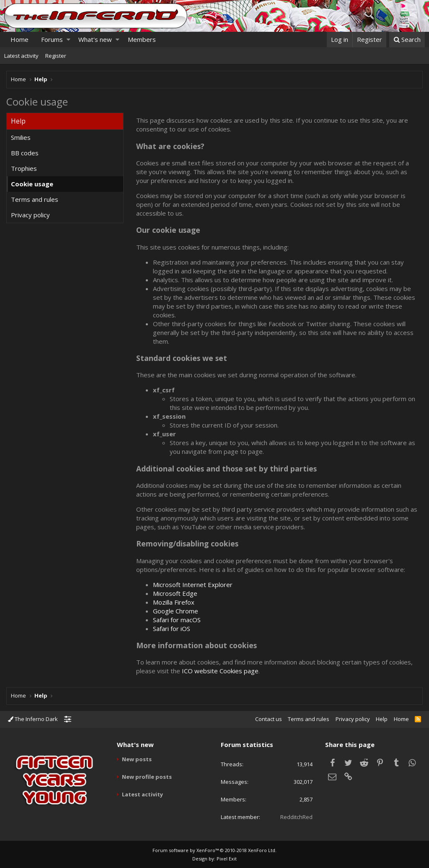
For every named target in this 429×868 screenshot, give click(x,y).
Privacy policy (30, 215)
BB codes (25, 153)
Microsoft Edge (175, 593)
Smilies (21, 137)
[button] (68, 40)
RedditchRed (296, 817)
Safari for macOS (177, 620)
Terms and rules (35, 199)
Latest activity (21, 56)
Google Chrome (176, 611)
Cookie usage (32, 184)
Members (142, 39)
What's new (95, 39)
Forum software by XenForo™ (214, 850)
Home (19, 39)
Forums (52, 39)
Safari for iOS (172, 628)
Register (56, 56)
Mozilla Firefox (174, 602)
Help (382, 719)
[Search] (407, 40)
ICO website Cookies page (220, 671)
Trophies (24, 168)
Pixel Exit (227, 859)
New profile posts (147, 777)
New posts (137, 759)
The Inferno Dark (33, 719)
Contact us (269, 719)
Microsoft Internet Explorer (193, 585)
